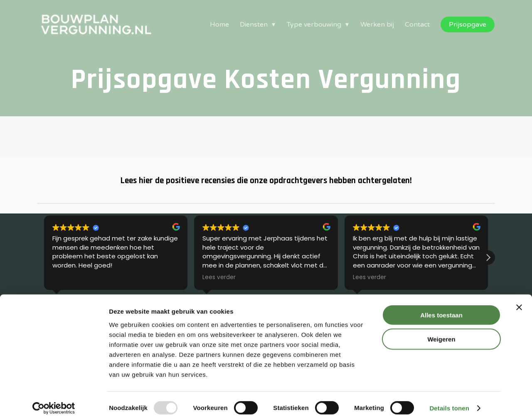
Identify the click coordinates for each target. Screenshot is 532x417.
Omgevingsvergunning (69, 275)
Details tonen (449, 401)
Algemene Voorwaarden (421, 275)
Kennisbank (170, 275)
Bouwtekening (58, 285)
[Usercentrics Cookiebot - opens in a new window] (54, 401)
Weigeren (441, 332)
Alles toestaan (441, 308)
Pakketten (169, 285)
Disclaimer (402, 285)
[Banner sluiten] (519, 300)
